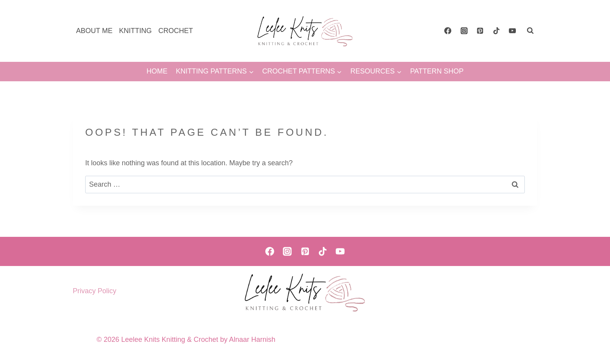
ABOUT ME (94, 31)
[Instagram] (464, 31)
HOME (157, 71)
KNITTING (135, 31)
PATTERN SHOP (437, 71)
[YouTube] (512, 31)
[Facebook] (448, 31)
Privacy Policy (95, 291)
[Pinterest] (480, 31)
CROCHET (176, 31)
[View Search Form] (530, 31)
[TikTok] (496, 31)
